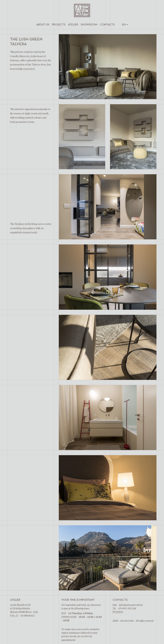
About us (43, 25)
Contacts (107, 25)
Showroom (89, 25)
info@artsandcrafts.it (131, 605)
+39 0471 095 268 (127, 608)
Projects (59, 25)
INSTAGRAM (118, 612)
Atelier (73, 25)
